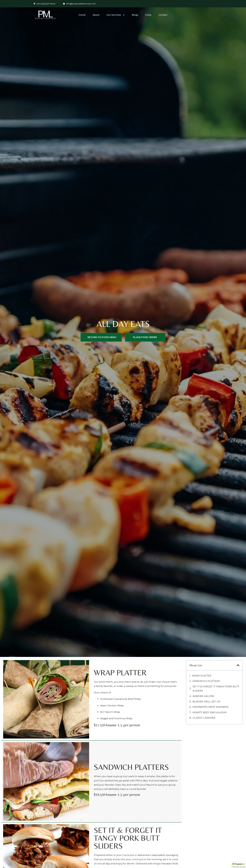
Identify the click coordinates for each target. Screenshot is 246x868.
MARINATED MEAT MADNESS (210, 707)
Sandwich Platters (206, 681)
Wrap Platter (202, 676)
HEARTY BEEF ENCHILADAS (209, 712)
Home (82, 15)
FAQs (148, 15)
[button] (238, 665)
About (96, 15)
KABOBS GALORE (203, 696)
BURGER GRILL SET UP (206, 702)
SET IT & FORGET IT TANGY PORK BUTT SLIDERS (216, 689)
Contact (163, 15)
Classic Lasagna (204, 718)
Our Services (116, 15)
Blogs (135, 15)
